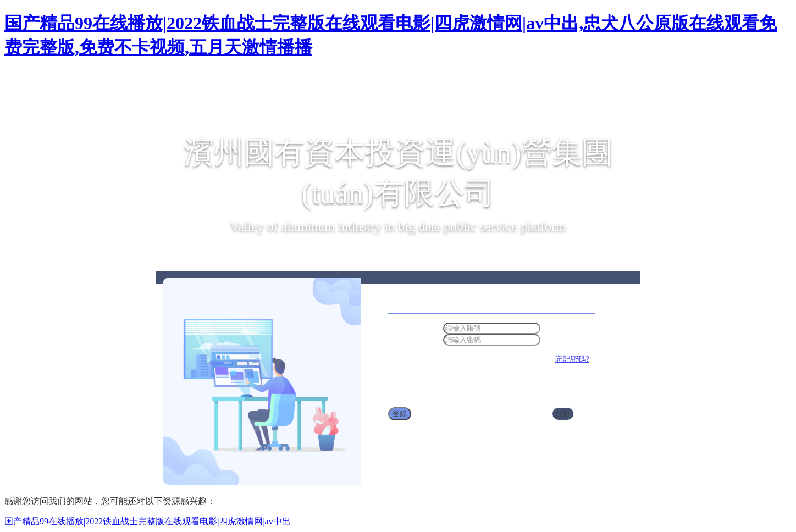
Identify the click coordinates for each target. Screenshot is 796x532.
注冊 (563, 414)
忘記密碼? (572, 359)
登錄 (400, 414)
